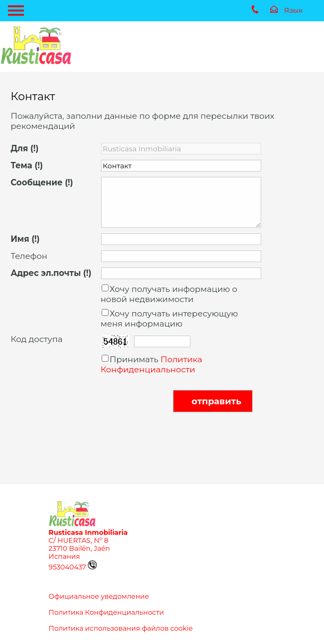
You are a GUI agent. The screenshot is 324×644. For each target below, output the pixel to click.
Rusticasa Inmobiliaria (88, 532)
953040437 (72, 567)
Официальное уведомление (99, 596)
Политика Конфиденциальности (151, 364)
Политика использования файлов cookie (121, 628)
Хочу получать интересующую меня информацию (169, 319)
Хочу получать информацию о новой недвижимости (169, 294)
